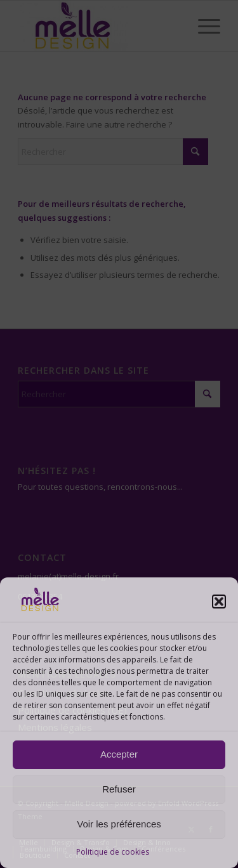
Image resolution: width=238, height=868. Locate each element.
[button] (219, 602)
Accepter (119, 754)
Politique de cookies (113, 852)
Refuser (119, 789)
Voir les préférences (119, 824)
